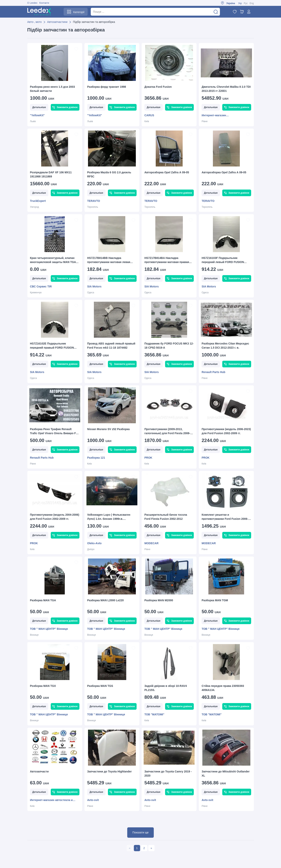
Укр (240, 3)
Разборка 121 (96, 458)
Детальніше (39, 107)
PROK (148, 458)
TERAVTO (94, 201)
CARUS (149, 115)
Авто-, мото (35, 22)
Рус (246, 3)
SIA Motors (94, 286)
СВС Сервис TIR (41, 286)
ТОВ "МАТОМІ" (154, 714)
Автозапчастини (57, 22)
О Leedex (32, 3)
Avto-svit (93, 800)
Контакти (44, 3)
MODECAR (151, 543)
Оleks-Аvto (94, 543)
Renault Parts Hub (213, 372)
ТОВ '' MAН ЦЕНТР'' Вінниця (49, 629)
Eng (252, 3)
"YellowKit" (37, 115)
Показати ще (140, 832)
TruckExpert (38, 201)
